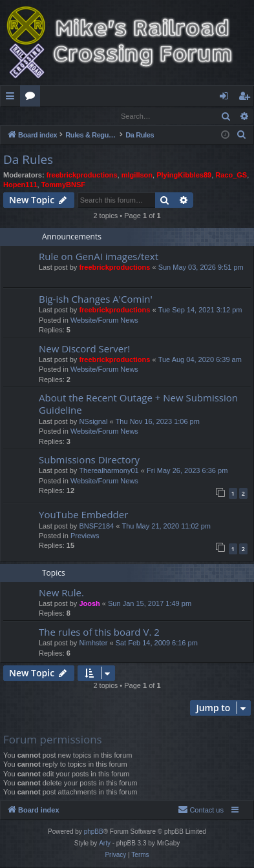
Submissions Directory (89, 460)
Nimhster (93, 643)
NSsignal (93, 422)
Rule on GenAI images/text (99, 257)
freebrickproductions (82, 176)
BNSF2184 (96, 527)
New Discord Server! (84, 349)
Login (21, 116)
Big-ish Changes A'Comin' (96, 299)
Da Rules (28, 160)
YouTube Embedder (83, 515)
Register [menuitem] (247, 98)
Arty (105, 844)
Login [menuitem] (227, 98)
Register (64, 116)
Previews (85, 536)
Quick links (13, 98)
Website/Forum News (104, 321)
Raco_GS (231, 176)
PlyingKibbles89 (184, 176)
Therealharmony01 (109, 471)
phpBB (94, 832)
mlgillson (137, 176)
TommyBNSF (63, 185)
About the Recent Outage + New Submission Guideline (138, 404)
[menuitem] (242, 136)
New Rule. (61, 593)
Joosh (89, 604)
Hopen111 (20, 185)
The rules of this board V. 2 (99, 632)
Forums (33, 98)
